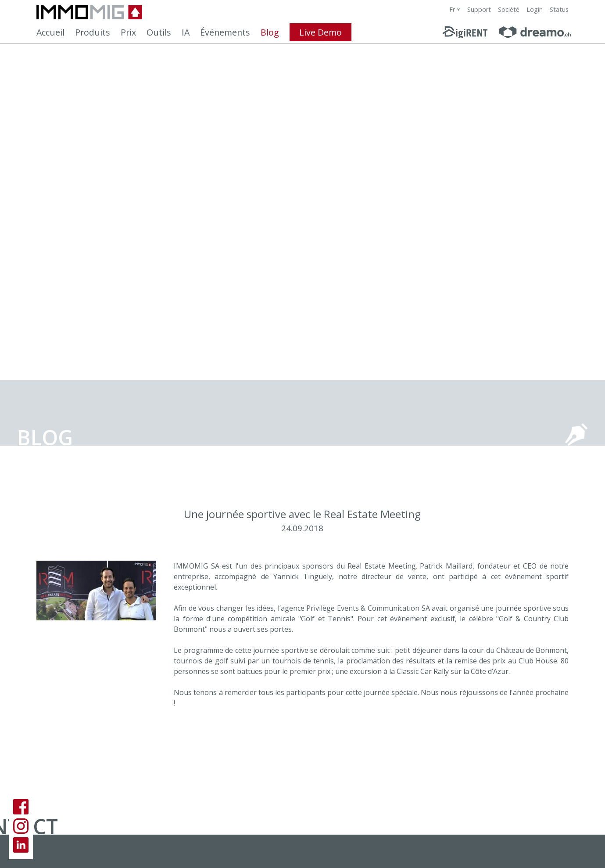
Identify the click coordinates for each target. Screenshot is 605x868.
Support (479, 9)
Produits (93, 32)
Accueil (50, 32)
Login (535, 9)
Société (509, 9)
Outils (159, 32)
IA (186, 32)
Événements (225, 32)
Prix (128, 32)
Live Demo (320, 32)
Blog (270, 32)
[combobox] (455, 9)
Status (559, 9)
